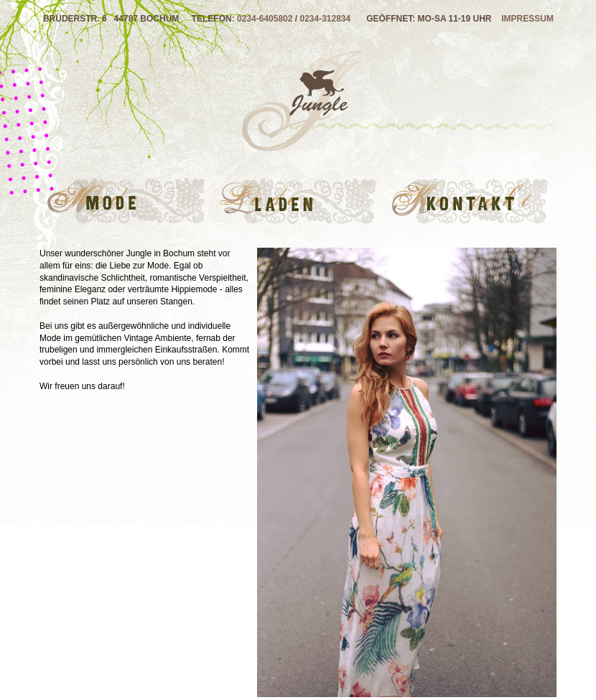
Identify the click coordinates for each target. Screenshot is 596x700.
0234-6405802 (265, 19)
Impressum (527, 19)
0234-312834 (325, 19)
